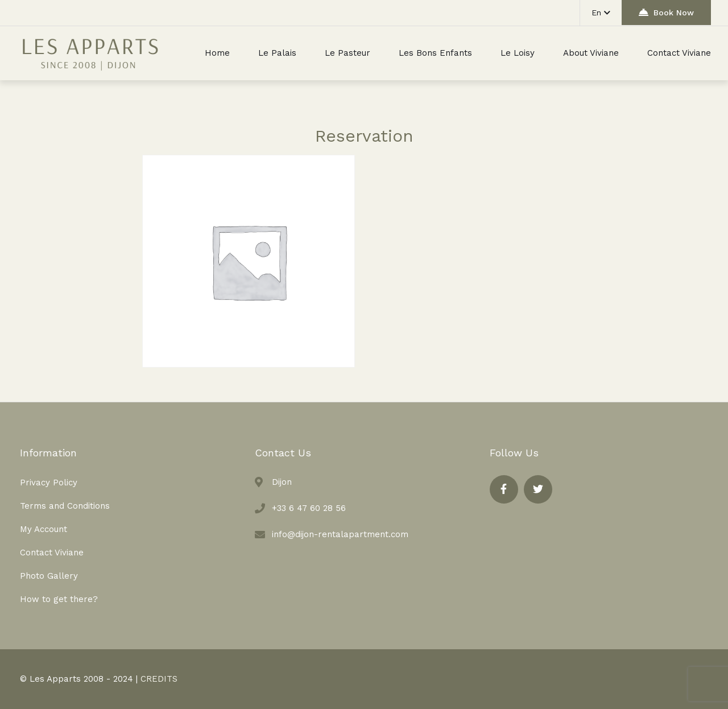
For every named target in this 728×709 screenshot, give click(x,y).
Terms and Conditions (65, 506)
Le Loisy (518, 53)
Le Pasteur (348, 53)
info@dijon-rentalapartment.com (340, 534)
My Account (44, 529)
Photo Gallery (49, 576)
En (601, 13)
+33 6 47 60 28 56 (309, 508)
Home (217, 53)
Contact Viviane (679, 53)
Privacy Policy (49, 483)
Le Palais (277, 53)
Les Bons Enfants (435, 53)
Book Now (666, 12)
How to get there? (59, 599)
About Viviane (591, 53)
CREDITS (159, 679)
